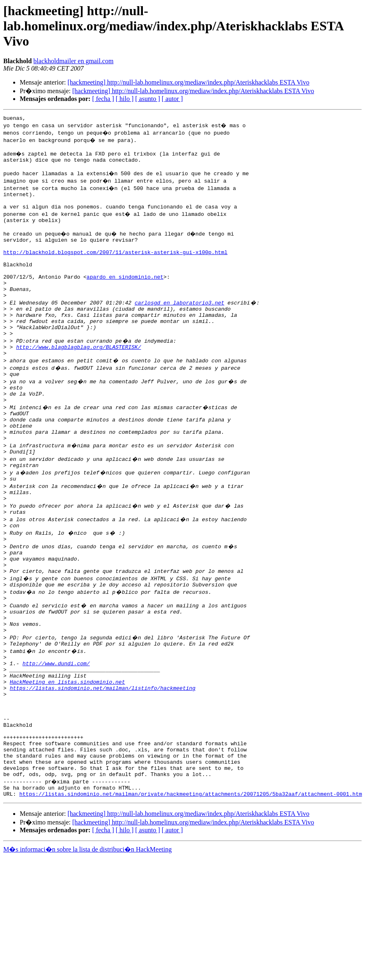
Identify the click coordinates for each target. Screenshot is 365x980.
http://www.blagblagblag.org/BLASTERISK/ (78, 378)
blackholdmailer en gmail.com (73, 61)
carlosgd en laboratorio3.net (179, 326)
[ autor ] (172, 99)
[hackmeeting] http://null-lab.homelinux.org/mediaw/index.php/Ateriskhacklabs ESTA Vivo (188, 82)
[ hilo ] (125, 99)
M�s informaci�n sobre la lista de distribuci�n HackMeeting (87, 943)
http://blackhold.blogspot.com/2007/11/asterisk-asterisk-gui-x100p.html (115, 267)
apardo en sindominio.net (125, 296)
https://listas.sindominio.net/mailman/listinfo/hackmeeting (103, 762)
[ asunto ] (147, 99)
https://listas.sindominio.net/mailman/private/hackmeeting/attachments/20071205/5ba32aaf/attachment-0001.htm (191, 887)
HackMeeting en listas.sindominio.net (68, 754)
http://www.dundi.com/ (56, 732)
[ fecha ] (103, 99)
